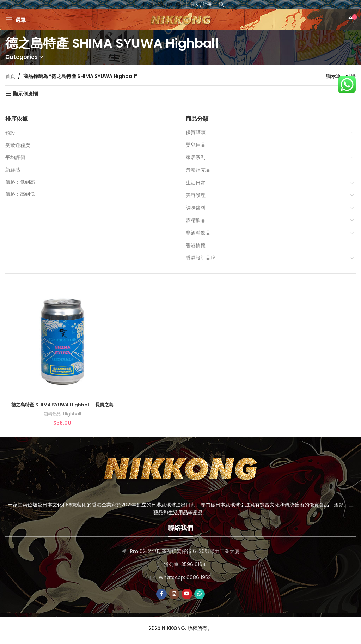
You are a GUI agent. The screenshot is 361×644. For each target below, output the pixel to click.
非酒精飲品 (198, 233)
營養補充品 (198, 170)
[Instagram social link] (174, 599)
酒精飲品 (196, 220)
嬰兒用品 (196, 145)
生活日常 (196, 183)
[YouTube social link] (187, 599)
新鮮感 (13, 170)
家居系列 (196, 157)
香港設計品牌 (201, 258)
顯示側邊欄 (25, 94)
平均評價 (15, 157)
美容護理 (196, 195)
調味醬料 (196, 208)
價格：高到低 (20, 194)
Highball (72, 419)
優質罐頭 (196, 132)
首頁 (10, 76)
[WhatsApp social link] (200, 599)
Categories (22, 57)
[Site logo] (180, 19)
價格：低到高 (20, 182)
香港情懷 (196, 245)
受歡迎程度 (18, 145)
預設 (10, 133)
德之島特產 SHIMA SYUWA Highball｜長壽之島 (62, 406)
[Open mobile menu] (16, 20)
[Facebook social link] (161, 599)
